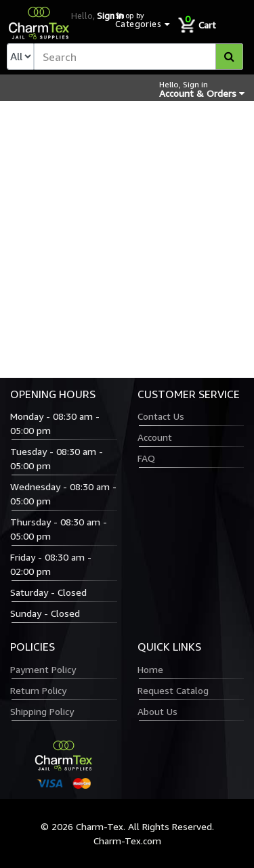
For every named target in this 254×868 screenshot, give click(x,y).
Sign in (110, 16)
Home (150, 669)
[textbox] (139, 57)
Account (155, 437)
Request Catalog (173, 690)
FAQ (146, 458)
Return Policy (38, 690)
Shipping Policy (42, 711)
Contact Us (161, 416)
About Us (157, 711)
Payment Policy (43, 669)
